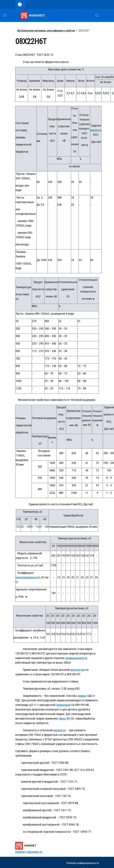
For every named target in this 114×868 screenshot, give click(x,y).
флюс (63, 718)
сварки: (82, 696)
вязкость (96, 130)
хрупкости (59, 730)
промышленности (76, 658)
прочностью (78, 670)
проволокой (63, 705)
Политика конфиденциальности (83, 863)
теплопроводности (27, 577)
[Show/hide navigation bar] (5, 15)
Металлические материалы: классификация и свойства (46, 31)
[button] (97, 15)
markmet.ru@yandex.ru (29, 852)
